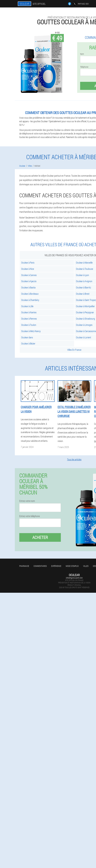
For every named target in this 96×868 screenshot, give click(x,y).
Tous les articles (74, 459)
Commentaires (40, 566)
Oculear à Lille (27, 306)
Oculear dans (27, 337)
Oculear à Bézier (28, 343)
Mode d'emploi (72, 566)
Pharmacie (24, 566)
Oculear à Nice (28, 269)
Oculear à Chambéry (30, 300)
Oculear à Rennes (29, 319)
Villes (86, 566)
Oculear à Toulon (29, 325)
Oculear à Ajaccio (29, 281)
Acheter (40, 537)
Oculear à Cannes (29, 275)
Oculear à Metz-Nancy (31, 331)
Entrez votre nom (27, 501)
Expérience (56, 566)
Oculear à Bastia (28, 287)
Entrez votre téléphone (30, 516)
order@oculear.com (74, 578)
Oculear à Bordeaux (30, 294)
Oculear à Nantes (29, 312)
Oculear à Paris (28, 263)
